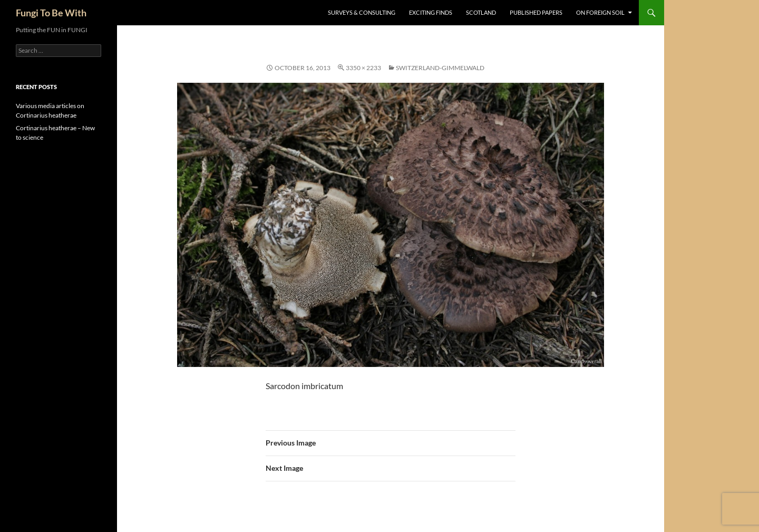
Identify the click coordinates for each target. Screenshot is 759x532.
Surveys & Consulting (362, 12)
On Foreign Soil (600, 12)
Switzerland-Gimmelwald (440, 68)
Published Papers (536, 12)
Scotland (481, 12)
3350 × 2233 (363, 68)
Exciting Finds (431, 12)
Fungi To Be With (51, 13)
